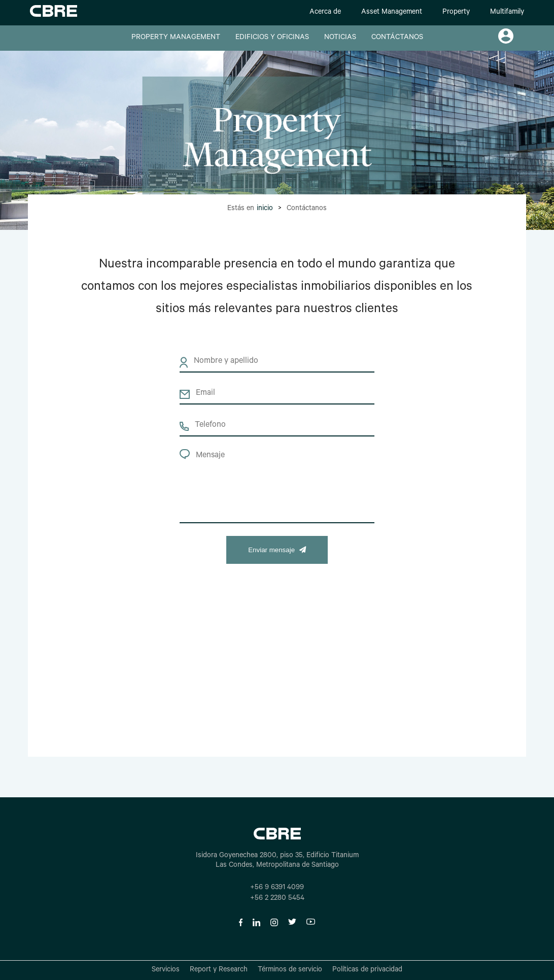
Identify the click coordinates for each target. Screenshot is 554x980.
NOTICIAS (340, 38)
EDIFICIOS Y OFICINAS (272, 38)
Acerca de (325, 13)
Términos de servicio (290, 970)
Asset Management (392, 13)
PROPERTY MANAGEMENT (176, 38)
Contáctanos (307, 209)
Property (456, 13)
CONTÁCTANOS (397, 38)
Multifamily (507, 13)
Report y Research (219, 970)
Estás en (250, 209)
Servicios (166, 970)
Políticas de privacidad (367, 970)
